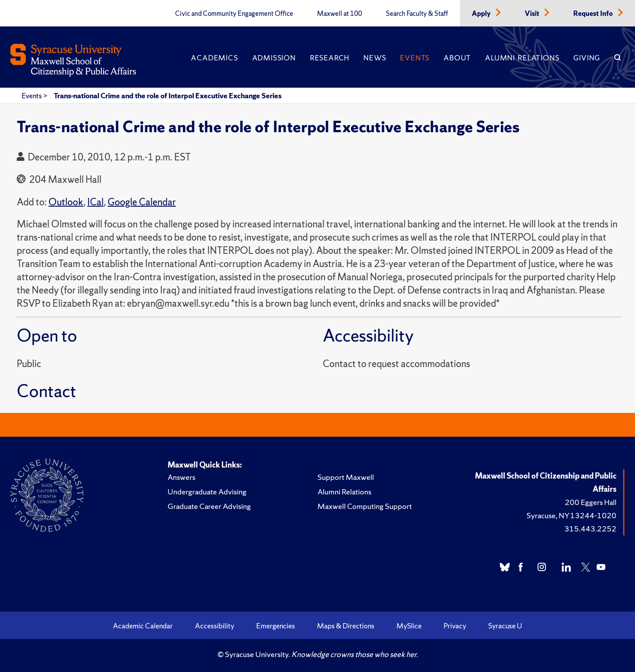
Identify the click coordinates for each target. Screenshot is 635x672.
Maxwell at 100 (340, 14)
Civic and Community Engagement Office (234, 14)
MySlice (409, 626)
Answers (181, 477)
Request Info (594, 14)
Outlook (66, 202)
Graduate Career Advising (209, 506)
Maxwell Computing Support (365, 506)
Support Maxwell (346, 477)
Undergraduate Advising (207, 492)
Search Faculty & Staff (417, 14)
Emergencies (276, 626)
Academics (214, 58)
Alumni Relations (522, 58)
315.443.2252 (590, 529)
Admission (274, 58)
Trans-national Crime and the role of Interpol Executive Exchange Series (168, 96)
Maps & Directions (346, 626)
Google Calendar (142, 202)
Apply (482, 14)
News (375, 58)
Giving (587, 58)
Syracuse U (505, 626)
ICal (95, 202)
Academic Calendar (143, 626)
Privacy (455, 626)
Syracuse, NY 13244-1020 (571, 515)
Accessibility (215, 626)
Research (330, 58)
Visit (533, 14)
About (457, 58)
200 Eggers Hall (591, 502)
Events (415, 58)
